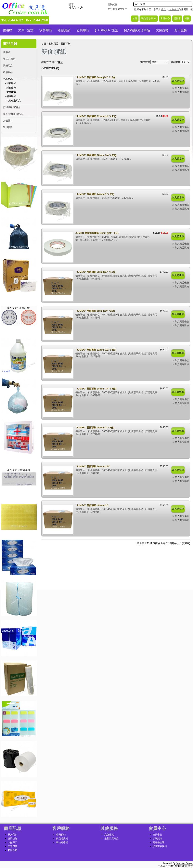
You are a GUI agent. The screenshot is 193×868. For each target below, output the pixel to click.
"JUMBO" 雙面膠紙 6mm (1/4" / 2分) (95, 77)
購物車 (177, 18)
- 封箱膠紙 (11, 83)
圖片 (60, 62)
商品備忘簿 (159, 842)
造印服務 (181, 30)
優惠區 (8, 30)
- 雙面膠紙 (11, 92)
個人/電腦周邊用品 (137, 30)
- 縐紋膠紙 (11, 96)
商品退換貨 (62, 839)
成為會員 (174, 9)
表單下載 (13, 846)
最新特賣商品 (111, 839)
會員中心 (165, 18)
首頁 (135, 18)
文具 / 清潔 (26, 30)
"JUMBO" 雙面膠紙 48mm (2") (92, 505)
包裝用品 (83, 30)
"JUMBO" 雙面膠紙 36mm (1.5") (93, 467)
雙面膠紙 (66, 44)
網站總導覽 (62, 842)
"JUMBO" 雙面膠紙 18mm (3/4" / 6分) (96, 155)
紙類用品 (64, 30)
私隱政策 (13, 850)
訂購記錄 (157, 839)
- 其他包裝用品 (13, 101)
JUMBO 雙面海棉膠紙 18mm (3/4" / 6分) (97, 233)
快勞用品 (46, 30)
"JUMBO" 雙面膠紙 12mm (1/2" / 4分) (96, 116)
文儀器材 (162, 30)
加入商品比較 (182, 92)
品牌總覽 (109, 835)
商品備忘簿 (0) (149, 18)
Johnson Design (185, 863)
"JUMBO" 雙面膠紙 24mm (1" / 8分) (95, 194)
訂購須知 (13, 839)
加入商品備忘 (182, 88)
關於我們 (13, 835)
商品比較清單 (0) (50, 68)
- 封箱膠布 (11, 88)
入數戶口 (13, 842)
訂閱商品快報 (160, 846)
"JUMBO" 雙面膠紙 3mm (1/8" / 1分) (95, 272)
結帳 (187, 18)
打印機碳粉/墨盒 (106, 30)
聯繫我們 (61, 835)
